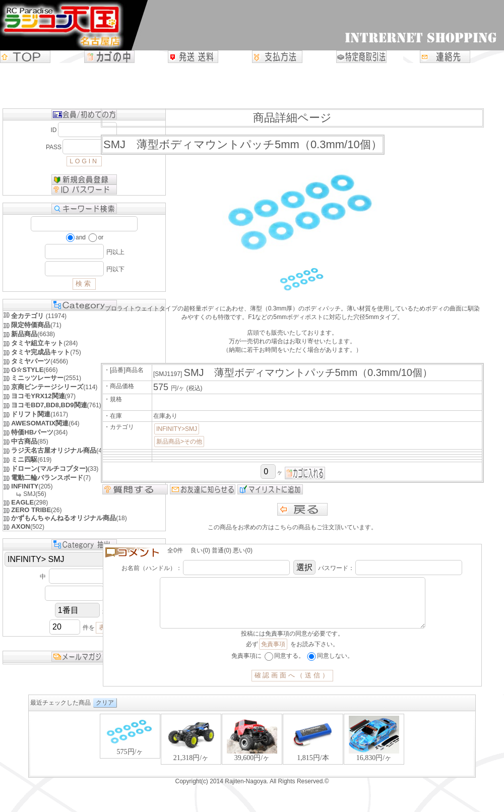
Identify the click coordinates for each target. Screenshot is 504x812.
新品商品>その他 (179, 442)
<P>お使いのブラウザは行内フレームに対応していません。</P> (252, 754)
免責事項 (273, 654)
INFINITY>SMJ (177, 429)
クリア (105, 713)
